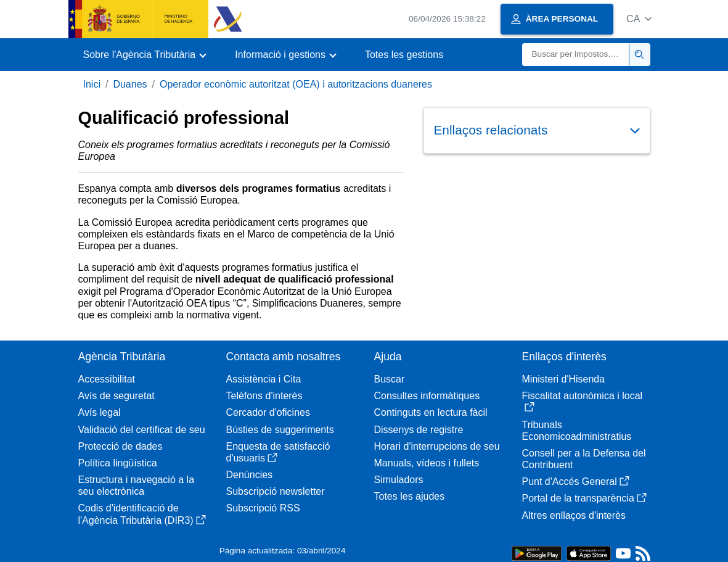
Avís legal (100, 412)
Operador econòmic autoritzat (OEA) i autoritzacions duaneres (296, 84)
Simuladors (399, 480)
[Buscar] (576, 55)
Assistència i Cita (264, 379)
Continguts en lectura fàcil (431, 412)
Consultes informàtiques (427, 396)
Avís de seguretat (117, 396)
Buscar (390, 379)
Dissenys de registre (419, 430)
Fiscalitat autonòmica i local (583, 401)
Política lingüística (118, 463)
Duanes (130, 84)
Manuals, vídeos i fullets (427, 463)
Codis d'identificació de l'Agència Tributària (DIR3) (142, 514)
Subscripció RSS (263, 508)
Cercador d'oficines (268, 412)
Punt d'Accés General (576, 481)
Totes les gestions (404, 55)
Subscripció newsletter (276, 491)
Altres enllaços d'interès (574, 515)
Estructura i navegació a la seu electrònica (137, 486)
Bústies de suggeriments (280, 430)
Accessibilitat (107, 379)
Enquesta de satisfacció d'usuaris (278, 452)
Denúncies (250, 475)
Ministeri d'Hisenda (564, 379)
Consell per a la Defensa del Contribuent (584, 459)
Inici (92, 84)
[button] (639, 19)
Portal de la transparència (584, 498)
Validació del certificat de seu (142, 430)
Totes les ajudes (410, 496)
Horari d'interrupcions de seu (437, 446)
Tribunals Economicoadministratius (577, 431)
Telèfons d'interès (264, 396)
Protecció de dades (121, 446)
